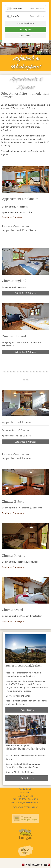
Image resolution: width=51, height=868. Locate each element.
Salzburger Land (26, 851)
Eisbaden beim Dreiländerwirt (25, 749)
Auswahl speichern (25, 23)
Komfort (17, 16)
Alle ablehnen (26, 36)
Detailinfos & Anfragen (26, 293)
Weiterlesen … (28, 710)
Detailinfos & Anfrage (12, 217)
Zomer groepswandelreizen (23, 665)
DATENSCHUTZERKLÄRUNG (26, 807)
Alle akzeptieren (26, 29)
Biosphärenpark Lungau (26, 818)
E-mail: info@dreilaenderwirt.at (25, 802)
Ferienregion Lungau (26, 834)
